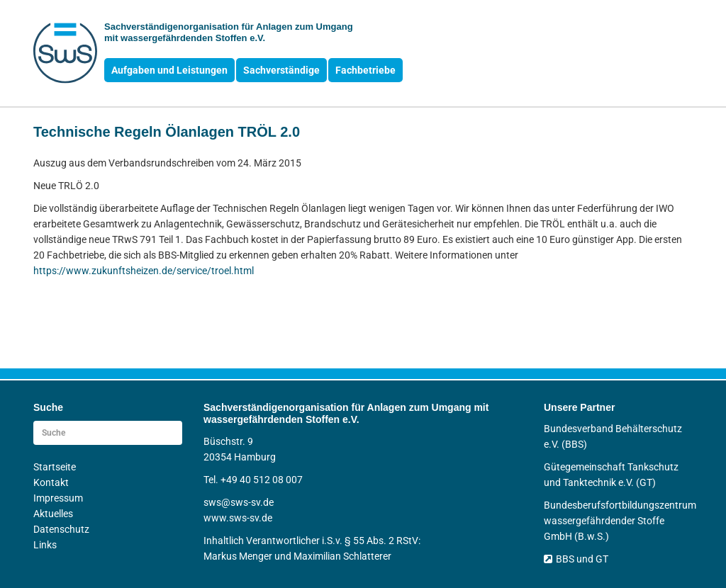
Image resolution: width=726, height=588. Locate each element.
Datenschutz (61, 529)
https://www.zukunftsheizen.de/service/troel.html (144, 271)
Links (45, 545)
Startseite (55, 467)
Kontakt (51, 482)
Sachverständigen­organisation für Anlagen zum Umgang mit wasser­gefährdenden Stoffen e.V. (229, 32)
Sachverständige (281, 70)
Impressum (58, 498)
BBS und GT (576, 559)
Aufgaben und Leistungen (169, 70)
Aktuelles (53, 514)
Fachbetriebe (365, 70)
